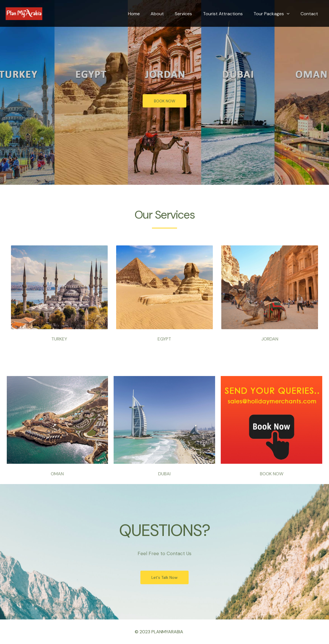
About (166, 14)
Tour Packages (274, 14)
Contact (310, 14)
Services (190, 14)
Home (144, 14)
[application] (290, 14)
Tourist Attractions (227, 14)
